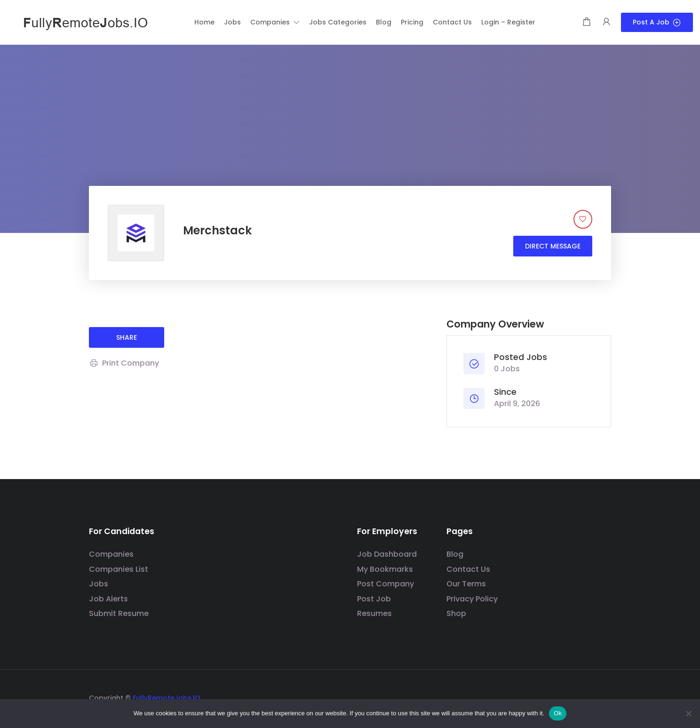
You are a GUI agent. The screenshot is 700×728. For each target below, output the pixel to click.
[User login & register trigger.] (606, 22)
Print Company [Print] (124, 363)
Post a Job (657, 22)
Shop (456, 613)
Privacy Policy (472, 599)
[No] (688, 713)
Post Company (386, 584)
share (127, 337)
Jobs (99, 584)
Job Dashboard (387, 554)
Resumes (374, 613)
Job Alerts (108, 599)
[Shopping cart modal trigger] (587, 22)
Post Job (374, 599)
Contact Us (468, 569)
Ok (558, 713)
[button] (275, 22)
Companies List (119, 569)
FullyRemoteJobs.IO (167, 698)
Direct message (553, 246)
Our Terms (466, 584)
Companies (111, 554)
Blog (455, 554)
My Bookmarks (385, 569)
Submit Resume (119, 613)
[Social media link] (603, 697)
